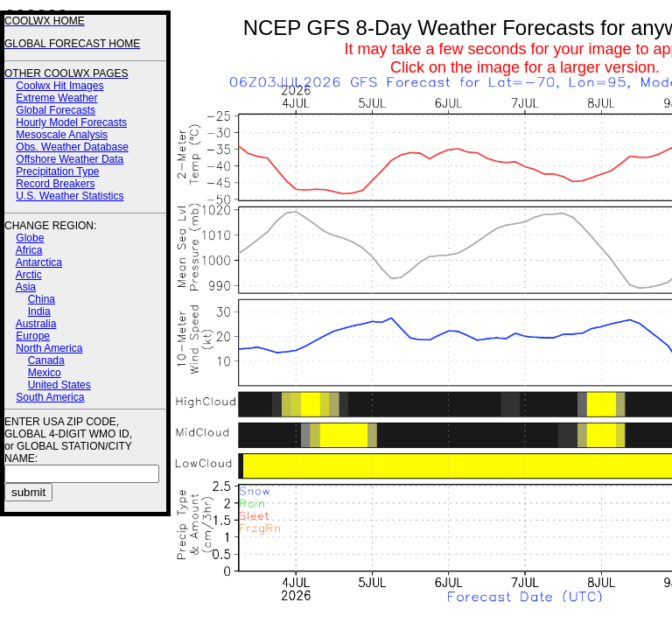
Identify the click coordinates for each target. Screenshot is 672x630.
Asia (26, 287)
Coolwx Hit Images (59, 86)
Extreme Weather (56, 98)
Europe (33, 336)
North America (49, 348)
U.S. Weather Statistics (70, 196)
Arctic (29, 275)
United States (59, 385)
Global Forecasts (56, 110)
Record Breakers (55, 184)
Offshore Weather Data (70, 159)
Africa (29, 250)
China (42, 299)
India (39, 311)
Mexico (45, 373)
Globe (30, 238)
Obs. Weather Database (72, 147)
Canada (46, 360)
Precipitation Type (57, 171)
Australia (36, 324)
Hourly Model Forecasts (71, 122)
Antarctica (39, 262)
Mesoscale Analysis (62, 135)
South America (50, 397)
